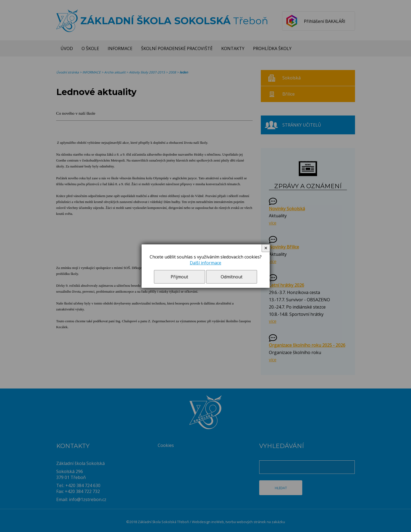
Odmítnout (232, 277)
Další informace (205, 263)
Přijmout (179, 277)
